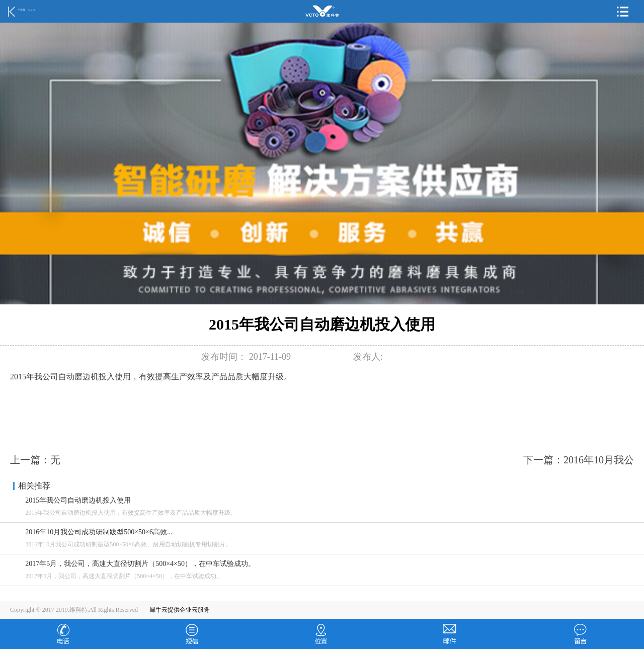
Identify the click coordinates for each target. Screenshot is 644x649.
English (31, 10)
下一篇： (579, 460)
